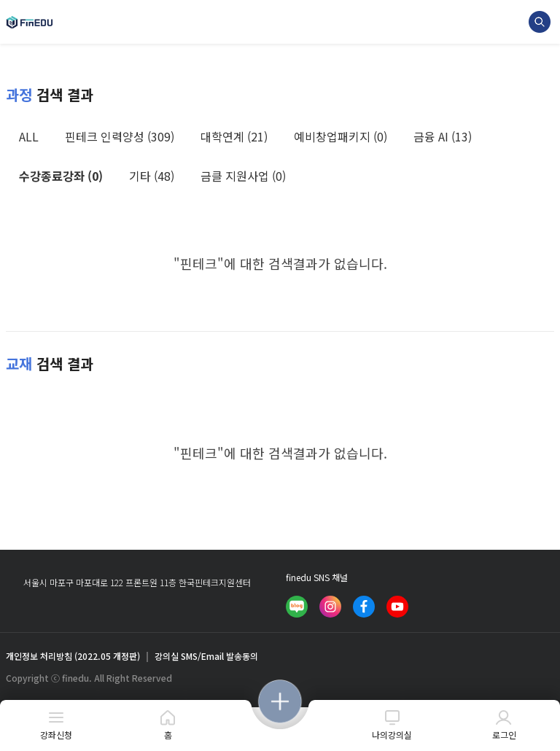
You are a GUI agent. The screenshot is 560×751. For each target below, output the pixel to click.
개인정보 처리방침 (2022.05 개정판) (73, 656)
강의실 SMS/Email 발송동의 (206, 656)
